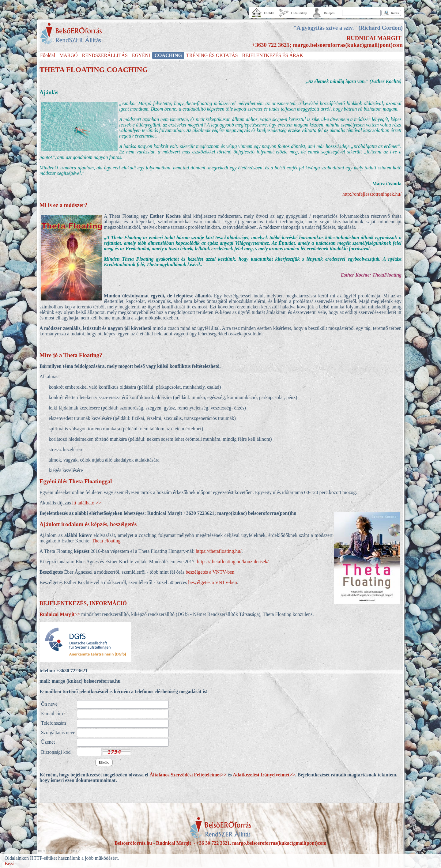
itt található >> (87, 503)
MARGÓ (69, 55)
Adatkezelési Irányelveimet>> (264, 775)
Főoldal (269, 13)
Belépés (329, 13)
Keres (395, 13)
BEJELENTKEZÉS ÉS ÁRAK (273, 55)
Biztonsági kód (56, 752)
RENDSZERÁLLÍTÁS (105, 55)
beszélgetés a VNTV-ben (209, 572)
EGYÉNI (141, 55)
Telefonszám (54, 723)
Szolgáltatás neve (58, 732)
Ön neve (49, 704)
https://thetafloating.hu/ (219, 551)
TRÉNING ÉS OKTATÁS (212, 55)
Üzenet (48, 742)
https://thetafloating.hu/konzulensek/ (233, 562)
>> (60, 614)
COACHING (168, 55)
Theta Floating (106, 541)
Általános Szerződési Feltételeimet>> (188, 775)
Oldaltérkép (299, 13)
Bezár (10, 864)
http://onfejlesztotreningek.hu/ (372, 194)
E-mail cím (52, 713)
